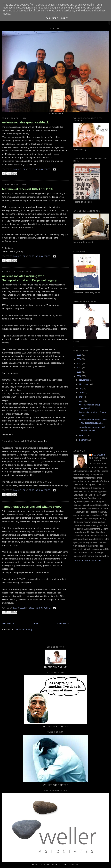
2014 (79, 359)
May (82, 397)
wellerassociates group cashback (25, 122)
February (84, 440)
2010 (79, 376)
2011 (79, 372)
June (82, 393)
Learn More (51, 18)
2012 (79, 368)
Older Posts (63, 624)
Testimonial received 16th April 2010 (27, 189)
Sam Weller (99, 455)
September (85, 384)
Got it (64, 18)
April (82, 401)
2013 (79, 363)
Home (36, 624)
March (83, 436)
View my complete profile (88, 561)
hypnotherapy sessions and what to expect (32, 507)
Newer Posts (8, 624)
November (85, 380)
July (82, 388)
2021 (79, 355)
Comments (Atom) (23, 630)
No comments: (44, 169)
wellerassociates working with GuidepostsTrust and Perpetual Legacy (29, 278)
